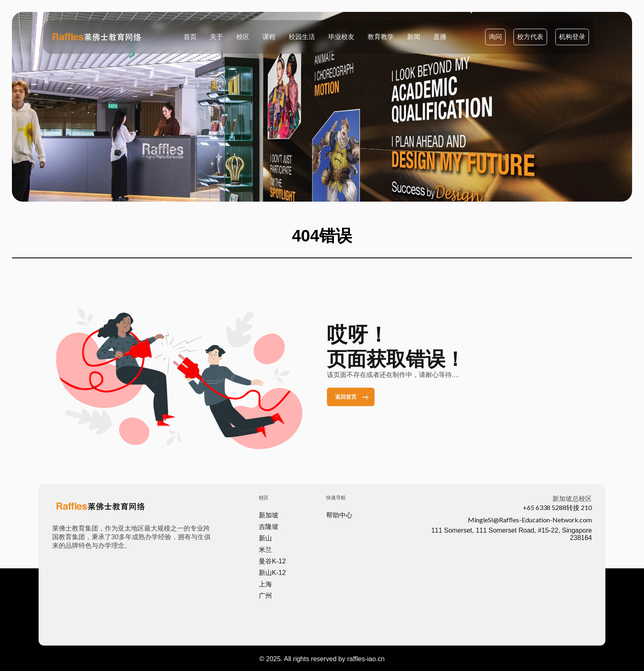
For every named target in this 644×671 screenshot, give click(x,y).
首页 (190, 36)
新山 (265, 538)
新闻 (414, 36)
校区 (243, 36)
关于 (216, 36)
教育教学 (381, 36)
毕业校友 (341, 36)
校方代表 (530, 37)
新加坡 (269, 515)
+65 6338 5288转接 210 (557, 507)
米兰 (265, 550)
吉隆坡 (269, 527)
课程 (269, 36)
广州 (265, 596)
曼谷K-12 (272, 561)
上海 (265, 584)
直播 (440, 36)
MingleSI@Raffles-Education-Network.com (530, 520)
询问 (495, 37)
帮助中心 (339, 515)
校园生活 (302, 36)
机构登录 (572, 37)
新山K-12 (272, 573)
